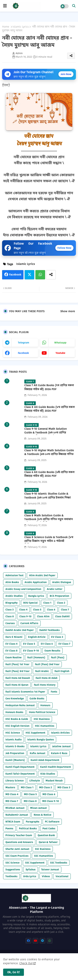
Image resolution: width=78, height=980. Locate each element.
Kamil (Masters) (15, 760)
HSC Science (13, 733)
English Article (37, 637)
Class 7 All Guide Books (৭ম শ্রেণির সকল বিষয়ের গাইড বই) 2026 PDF (49, 387)
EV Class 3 (57, 637)
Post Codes (49, 828)
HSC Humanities (45, 726)
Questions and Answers (19, 842)
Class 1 (47, 603)
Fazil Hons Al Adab (46, 678)
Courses (10, 623)
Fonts (54, 692)
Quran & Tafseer (48, 842)
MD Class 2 (45, 787)
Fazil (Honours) (36, 657)
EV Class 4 (11, 644)
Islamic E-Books (15, 746)
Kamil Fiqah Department (20, 767)
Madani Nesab (54, 780)
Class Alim (43, 616)
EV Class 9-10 (31, 651)
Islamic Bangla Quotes (41, 739)
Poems (9, 828)
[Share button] (51, 275)
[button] (74, 6)
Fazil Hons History (45, 685)
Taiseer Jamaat (50, 869)
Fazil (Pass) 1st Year (17, 664)
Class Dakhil (62, 616)
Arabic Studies (14, 596)
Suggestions (13, 869)
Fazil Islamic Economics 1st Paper (25, 692)
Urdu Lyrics (30, 876)
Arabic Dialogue (62, 582)
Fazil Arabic (42, 671)
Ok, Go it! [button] (14, 972)
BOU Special (30, 603)
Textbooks (11, 876)
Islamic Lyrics (21, 27)
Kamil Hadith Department (56, 767)
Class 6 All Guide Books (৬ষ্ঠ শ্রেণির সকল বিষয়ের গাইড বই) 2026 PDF (49, 474)
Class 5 (37, 609)
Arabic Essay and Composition (23, 589)
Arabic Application (36, 582)
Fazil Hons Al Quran (17, 685)
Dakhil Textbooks (50, 630)
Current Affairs (29, 623)
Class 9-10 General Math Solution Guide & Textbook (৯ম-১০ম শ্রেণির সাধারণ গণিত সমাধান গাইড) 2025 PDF (47, 433)
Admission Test (14, 575)
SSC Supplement (35, 863)
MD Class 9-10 (51, 801)
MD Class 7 (12, 801)
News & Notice (43, 815)
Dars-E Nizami (14, 637)
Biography (12, 603)
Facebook (15, 275)
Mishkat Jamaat (15, 808)
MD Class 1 (27, 787)
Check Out (26, 963)
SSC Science (12, 863)
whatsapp (60, 343)
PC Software (52, 822)
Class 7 (65, 609)
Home (6, 27)
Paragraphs (33, 822)
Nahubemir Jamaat (17, 815)
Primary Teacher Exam (19, 835)
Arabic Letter (55, 589)
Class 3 (9, 609)
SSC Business (43, 849)
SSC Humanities (44, 856)
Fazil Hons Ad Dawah (18, 678)
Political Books (28, 828)
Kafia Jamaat (38, 753)
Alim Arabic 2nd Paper (42, 575)
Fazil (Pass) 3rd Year (17, 671)
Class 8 (10, 616)
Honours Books (14, 712)
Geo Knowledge (15, 698)
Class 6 (51, 609)
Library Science (15, 780)
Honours (45, 705)
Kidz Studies (48, 774)
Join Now (66, 74)
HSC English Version (17, 726)
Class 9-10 (25, 616)
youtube (60, 353)
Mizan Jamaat (38, 808)
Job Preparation (15, 753)
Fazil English (62, 671)
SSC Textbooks (59, 863)
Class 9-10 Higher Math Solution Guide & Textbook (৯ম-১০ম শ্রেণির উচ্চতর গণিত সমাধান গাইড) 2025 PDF (49, 454)
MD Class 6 (49, 794)
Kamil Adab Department (45, 760)
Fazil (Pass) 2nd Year (47, 664)
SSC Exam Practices (17, 856)
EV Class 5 (29, 644)
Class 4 (23, 609)
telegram (24, 343)
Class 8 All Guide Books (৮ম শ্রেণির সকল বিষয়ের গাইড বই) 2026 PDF (50, 409)
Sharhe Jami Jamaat (17, 849)
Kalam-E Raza (59, 753)
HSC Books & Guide (17, 719)
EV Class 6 (47, 644)
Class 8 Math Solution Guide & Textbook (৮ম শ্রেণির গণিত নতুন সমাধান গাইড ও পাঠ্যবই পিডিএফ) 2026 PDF (49, 519)
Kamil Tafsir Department (20, 774)
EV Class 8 (11, 651)
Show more (68, 311)
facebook (23, 353)
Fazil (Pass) (58, 657)
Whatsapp (40, 275)
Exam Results (52, 651)
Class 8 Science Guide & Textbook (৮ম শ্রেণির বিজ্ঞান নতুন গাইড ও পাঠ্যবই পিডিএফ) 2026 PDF (49, 541)
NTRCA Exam (13, 822)
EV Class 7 (64, 644)
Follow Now (64, 248)
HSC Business (42, 719)
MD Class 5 (30, 794)
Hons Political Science (42, 712)
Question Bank (46, 835)
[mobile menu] (5, 6)
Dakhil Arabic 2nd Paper (20, 630)
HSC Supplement (35, 733)
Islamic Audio (14, 739)
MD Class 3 (64, 787)
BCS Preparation (59, 596)
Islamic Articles (60, 733)
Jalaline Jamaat (61, 746)
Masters (10, 787)
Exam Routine (14, 657)
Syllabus (31, 869)
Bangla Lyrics (36, 596)
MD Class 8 (30, 801)
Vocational (62, 876)
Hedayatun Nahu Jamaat (20, 705)
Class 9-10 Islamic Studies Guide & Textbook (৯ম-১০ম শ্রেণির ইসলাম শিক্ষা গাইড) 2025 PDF (48, 497)
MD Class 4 (12, 794)
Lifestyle (35, 780)
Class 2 (61, 603)
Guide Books (37, 698)
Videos (46, 876)
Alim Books (12, 582)
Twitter (29, 275)
